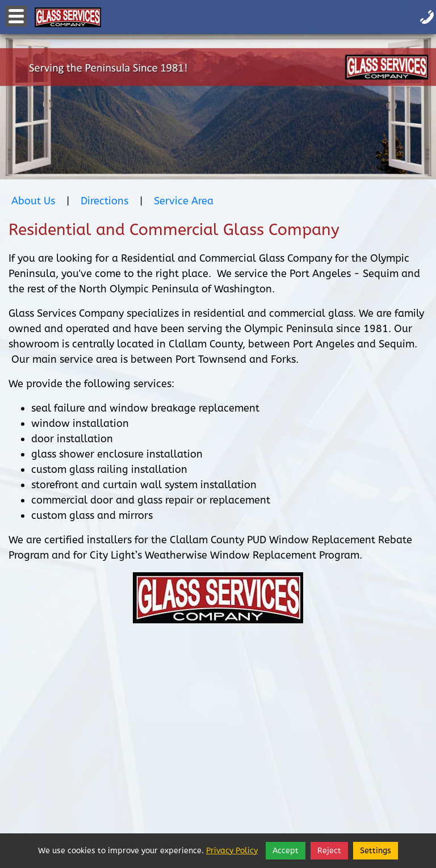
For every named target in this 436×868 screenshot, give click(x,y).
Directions (104, 201)
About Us (33, 201)
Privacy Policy (232, 851)
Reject (329, 851)
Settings (376, 851)
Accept (286, 851)
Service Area (184, 201)
